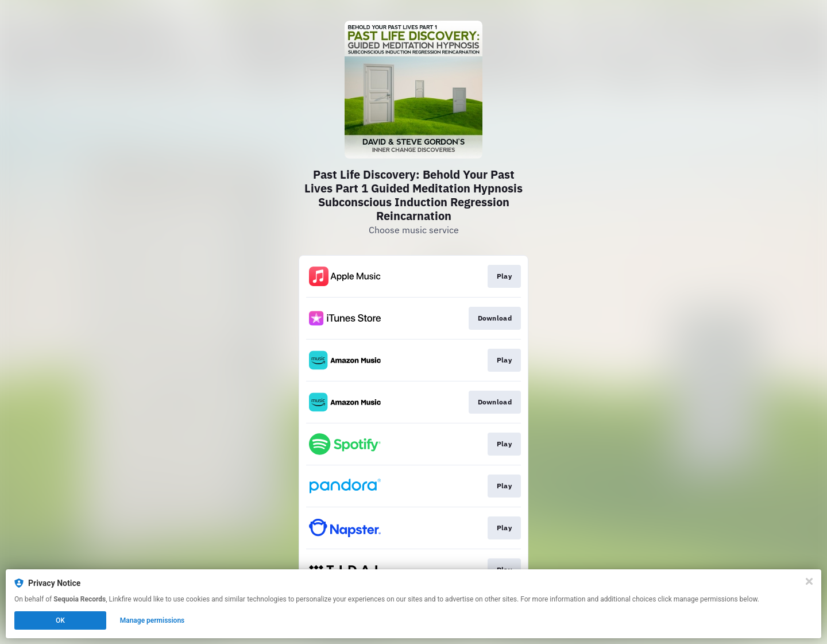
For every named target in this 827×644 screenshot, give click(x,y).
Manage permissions (152, 620)
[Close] (809, 581)
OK (60, 620)
